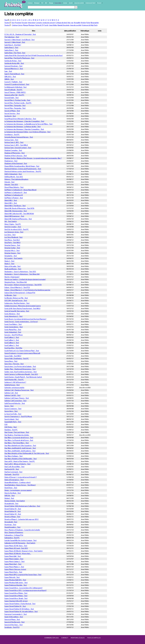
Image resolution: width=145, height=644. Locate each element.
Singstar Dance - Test (12, 245)
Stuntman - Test (10, 525)
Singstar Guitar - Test (12, 248)
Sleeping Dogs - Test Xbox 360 (16, 282)
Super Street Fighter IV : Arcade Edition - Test (21, 611)
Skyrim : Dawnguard (12, 277)
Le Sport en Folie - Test (13, 414)
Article (83, 23)
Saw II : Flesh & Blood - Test (14, 74)
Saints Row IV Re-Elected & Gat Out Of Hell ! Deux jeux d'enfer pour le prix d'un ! (33, 55)
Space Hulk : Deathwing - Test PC (17, 358)
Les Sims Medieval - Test (13, 237)
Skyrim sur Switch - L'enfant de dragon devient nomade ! (25, 279)
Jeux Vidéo (53, 25)
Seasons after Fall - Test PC (14, 95)
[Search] (51, 7)
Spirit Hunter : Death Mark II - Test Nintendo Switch (23, 377)
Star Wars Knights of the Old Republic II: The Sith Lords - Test (27, 453)
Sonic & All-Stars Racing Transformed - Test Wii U (22, 308)
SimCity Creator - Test (13, 227)
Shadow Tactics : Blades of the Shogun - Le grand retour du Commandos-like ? (33, 158)
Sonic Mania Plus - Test (13, 329)
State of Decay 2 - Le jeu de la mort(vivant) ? (21, 477)
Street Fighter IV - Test (13, 509)
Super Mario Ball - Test (13, 556)
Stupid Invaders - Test (12, 527)
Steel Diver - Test (11, 488)
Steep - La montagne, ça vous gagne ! (18, 490)
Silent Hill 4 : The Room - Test (15, 206)
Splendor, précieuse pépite (14, 387)
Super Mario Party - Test (13, 572)
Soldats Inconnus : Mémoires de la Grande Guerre (23, 306)
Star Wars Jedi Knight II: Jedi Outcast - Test (20, 448)
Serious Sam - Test (11, 140)
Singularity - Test (11, 256)
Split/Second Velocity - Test (15, 403)
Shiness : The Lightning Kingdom (16, 179)
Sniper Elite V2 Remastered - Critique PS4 (20, 293)
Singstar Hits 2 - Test (12, 250)
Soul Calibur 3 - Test (12, 340)
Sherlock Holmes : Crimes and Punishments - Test (23, 169)
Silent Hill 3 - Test (11, 203)
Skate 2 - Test (9, 261)
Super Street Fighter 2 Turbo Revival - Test (20, 604)
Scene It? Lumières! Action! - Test (17, 84)
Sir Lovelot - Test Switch (13, 258)
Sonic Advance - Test (12, 314)
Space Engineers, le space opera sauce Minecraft (22, 353)
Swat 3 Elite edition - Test (14, 617)
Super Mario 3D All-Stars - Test (16, 546)
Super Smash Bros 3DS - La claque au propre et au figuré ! (25, 590)
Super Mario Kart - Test (13, 564)
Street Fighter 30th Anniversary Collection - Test (22, 506)
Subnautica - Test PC (12, 538)
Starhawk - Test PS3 (12, 474)
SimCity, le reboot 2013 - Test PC (17, 229)
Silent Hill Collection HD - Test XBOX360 (19, 214)
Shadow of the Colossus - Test (16, 156)
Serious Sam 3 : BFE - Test (14, 142)
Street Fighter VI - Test (13, 514)
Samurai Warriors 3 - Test (14, 69)
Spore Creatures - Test (13, 409)
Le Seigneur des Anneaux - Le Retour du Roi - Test (22, 127)
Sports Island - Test (12, 419)
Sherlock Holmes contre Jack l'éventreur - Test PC (23, 171)
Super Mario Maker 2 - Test (14, 567)
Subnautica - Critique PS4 (14, 535)
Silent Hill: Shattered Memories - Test (18, 219)
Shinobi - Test (9, 182)
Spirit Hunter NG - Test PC (14, 380)
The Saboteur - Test (12, 37)
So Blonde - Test (10, 295)
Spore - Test (9, 406)
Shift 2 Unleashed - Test (13, 174)
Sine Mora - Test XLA (12, 240)
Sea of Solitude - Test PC (13, 90)
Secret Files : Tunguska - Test (15, 105)
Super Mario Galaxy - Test (14, 559)
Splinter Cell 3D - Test (12, 395)
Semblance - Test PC (12, 134)
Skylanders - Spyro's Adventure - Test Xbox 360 (22, 274)
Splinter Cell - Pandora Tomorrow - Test (19, 390)
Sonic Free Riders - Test (13, 324)
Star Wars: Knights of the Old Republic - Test (20, 459)
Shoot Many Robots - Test (14, 187)
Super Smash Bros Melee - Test (16, 593)
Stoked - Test (9, 498)
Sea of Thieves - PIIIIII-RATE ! (15, 92)
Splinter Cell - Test (11, 393)
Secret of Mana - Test (12, 111)
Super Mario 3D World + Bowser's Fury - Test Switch (23, 551)
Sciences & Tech (90, 3)
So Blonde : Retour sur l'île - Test (16, 298)
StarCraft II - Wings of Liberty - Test (17, 464)
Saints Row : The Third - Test (15, 53)
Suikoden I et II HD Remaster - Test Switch (20, 543)
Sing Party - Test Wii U (12, 242)
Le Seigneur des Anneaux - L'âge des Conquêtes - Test (24, 121)
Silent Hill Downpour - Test (14, 216)
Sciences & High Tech (90, 25)
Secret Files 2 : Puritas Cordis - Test (17, 100)
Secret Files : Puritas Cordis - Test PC (18, 103)
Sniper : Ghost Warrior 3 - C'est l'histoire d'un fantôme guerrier (27, 290)
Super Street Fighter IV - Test (15, 606)
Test (13, 23)
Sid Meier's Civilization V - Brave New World (20, 190)
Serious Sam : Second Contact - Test (18, 148)
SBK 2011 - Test (10, 76)
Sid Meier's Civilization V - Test (16, 192)
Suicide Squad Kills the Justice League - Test (20, 540)
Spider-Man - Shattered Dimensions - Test (20, 369)
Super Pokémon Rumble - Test (16, 585)
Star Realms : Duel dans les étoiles (17, 435)
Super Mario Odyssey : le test (15, 569)
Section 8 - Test (10, 116)
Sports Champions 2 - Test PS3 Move (18, 416)
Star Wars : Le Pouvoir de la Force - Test (19, 440)
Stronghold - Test (11, 522)
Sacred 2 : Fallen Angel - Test (15, 42)
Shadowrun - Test (11, 161)
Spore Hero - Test (11, 411)
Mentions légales (78, 638)
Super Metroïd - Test (12, 577)
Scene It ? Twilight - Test (13, 82)
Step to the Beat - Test (13, 493)
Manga (51, 3)
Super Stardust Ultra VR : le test (16, 601)
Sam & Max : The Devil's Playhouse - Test (19, 58)
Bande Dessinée (64, 25)
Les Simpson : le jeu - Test (14, 232)
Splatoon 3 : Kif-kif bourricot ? (15, 382)
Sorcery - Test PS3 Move (14, 335)
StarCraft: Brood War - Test (14, 467)
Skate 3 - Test (9, 264)
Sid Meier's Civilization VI (14, 195)
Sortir (71, 3)
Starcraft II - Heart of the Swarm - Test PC (20, 461)
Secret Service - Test (12, 113)
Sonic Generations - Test (14, 327)
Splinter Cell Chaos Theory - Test (17, 398)
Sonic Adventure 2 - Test (13, 316)
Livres (65, 3)
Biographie (95, 23)
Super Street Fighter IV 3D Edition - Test (19, 609)
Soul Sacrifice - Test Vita (13, 348)
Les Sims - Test (10, 235)
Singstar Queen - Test (12, 253)
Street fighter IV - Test (13, 511)
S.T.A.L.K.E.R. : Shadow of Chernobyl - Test (20, 34)
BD (46, 3)
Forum (99, 3)
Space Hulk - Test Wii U (13, 356)
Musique (37, 3)
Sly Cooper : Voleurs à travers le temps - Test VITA (23, 285)
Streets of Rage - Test (12, 517)
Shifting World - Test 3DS (14, 177)
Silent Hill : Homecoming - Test (16, 211)
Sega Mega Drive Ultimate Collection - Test (20, 119)
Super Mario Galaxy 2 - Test (14, 561)
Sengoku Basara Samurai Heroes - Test (19, 137)
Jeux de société (79, 3)
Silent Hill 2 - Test (11, 200)
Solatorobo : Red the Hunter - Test (17, 303)
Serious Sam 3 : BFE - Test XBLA (16, 145)
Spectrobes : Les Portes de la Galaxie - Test (20, 366)
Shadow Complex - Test (13, 150)
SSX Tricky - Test (10, 427)
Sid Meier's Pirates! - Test (14, 198)
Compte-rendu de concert (45, 23)
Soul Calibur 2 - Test (12, 337)
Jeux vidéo (58, 3)
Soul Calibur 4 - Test (12, 343)
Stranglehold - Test (11, 503)
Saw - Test (8, 71)
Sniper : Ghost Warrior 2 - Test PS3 (17, 287)
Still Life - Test (9, 495)
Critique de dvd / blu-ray (64, 23)
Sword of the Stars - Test (13, 625)
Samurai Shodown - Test (13, 66)
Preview (18, 23)
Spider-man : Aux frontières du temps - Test (20, 372)
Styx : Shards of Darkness (14, 532)
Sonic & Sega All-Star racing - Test (17, 311)
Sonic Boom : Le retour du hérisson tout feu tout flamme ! (25, 319)
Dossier (25, 23)
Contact (65, 638)
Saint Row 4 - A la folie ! (13, 45)
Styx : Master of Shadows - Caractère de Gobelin (22, 530)
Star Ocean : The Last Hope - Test (17, 432)
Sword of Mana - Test (12, 619)
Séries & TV (39, 25)
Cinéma (30, 3)
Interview (31, 23)
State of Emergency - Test (14, 480)
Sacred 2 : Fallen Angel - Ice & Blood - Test (19, 40)
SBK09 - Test (9, 79)
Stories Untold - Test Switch (15, 501)
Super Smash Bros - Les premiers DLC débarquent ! (23, 588)
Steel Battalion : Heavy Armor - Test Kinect (20, 485)
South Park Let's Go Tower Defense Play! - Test (22, 351)
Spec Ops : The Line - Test (14, 364)
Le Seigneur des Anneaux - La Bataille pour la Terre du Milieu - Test (28, 124)
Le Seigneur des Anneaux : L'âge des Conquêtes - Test (24, 129)
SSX (6, 424)
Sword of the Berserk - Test (14, 622)
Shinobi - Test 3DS (11, 184)
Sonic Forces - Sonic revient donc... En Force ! (21, 322)
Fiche (88, 23)
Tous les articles (94, 638)
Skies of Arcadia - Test (12, 266)
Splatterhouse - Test (12, 385)
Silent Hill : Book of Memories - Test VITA (19, 208)
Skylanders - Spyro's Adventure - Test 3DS (20, 272)
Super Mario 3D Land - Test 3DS (16, 548)
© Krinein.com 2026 (52, 638)
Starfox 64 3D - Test (12, 469)
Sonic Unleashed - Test (13, 332)
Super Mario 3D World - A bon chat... (18, 553)
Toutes (7, 23)
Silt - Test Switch (10, 221)
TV (42, 3)
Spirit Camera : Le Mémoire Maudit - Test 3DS (21, 374)
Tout (6, 20)
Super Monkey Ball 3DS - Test (15, 580)
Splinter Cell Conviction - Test (15, 401)
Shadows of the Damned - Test (16, 163)
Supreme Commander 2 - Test (16, 614)
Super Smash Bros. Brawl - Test (16, 598)
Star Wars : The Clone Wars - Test (17, 443)
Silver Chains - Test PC (13, 224)
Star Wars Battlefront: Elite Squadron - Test (20, 445)
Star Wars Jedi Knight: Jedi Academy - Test (20, 451)
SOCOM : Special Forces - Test (16, 300)
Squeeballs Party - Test (13, 422)
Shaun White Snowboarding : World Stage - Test (22, 166)
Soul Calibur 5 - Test (12, 345)
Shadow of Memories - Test (14, 153)
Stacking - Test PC (11, 430)
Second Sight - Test (11, 98)
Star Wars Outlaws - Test (13, 456)
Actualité (77, 23)
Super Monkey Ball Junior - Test (16, 583)
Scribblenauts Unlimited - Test (15, 87)
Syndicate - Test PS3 (12, 627)
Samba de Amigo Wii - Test (14, 63)
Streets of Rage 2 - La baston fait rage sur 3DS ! (21, 519)
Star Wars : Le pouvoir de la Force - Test (19, 438)
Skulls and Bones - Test (13, 269)
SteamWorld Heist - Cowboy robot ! (18, 482)
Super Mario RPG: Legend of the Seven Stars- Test (23, 575)
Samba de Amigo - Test (13, 61)
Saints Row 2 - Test (11, 47)
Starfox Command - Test (13, 472)
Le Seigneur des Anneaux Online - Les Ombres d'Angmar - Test (27, 132)
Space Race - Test (11, 361)
